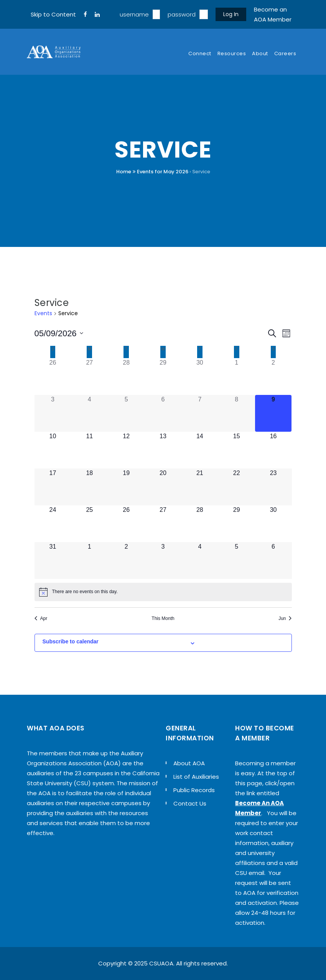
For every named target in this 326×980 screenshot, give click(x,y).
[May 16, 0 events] (273, 450)
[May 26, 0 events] (126, 524)
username (134, 14)
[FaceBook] (85, 15)
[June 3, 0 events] (163, 561)
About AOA (189, 763)
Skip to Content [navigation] (53, 14)
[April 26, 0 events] (53, 377)
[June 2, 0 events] (126, 561)
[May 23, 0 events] (273, 487)
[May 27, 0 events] (163, 524)
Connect (200, 53)
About (260, 53)
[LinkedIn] (97, 15)
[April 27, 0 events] (89, 377)
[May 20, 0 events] (163, 487)
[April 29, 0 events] (163, 377)
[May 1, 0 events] (237, 377)
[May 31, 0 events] (53, 561)
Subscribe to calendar (71, 641)
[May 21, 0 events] (200, 487)
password (182, 14)
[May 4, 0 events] (89, 413)
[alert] (163, 592)
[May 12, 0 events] (126, 450)
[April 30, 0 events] (200, 377)
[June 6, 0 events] (273, 561)
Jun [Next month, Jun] (285, 618)
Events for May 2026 (163, 172)
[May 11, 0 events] (89, 450)
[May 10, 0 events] (53, 450)
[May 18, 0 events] (89, 487)
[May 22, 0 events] (237, 487)
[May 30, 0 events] (273, 524)
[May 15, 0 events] (237, 450)
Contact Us (190, 803)
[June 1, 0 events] (89, 561)
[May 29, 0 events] (237, 524)
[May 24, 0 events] (53, 524)
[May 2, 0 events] (273, 377)
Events (43, 313)
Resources (232, 53)
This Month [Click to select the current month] (163, 618)
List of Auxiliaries (196, 777)
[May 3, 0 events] (53, 413)
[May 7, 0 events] (200, 413)
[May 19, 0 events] (126, 487)
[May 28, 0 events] (200, 524)
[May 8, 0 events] (237, 413)
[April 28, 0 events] (126, 377)
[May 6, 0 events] (163, 413)
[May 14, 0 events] (200, 450)
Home (124, 172)
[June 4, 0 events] (200, 561)
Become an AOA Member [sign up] (273, 14)
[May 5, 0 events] (126, 413)
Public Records (194, 790)
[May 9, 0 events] (273, 413)
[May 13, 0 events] (163, 450)
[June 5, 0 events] (237, 561)
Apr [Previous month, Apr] (41, 618)
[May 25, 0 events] (89, 524)
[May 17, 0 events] (53, 487)
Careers (285, 53)
